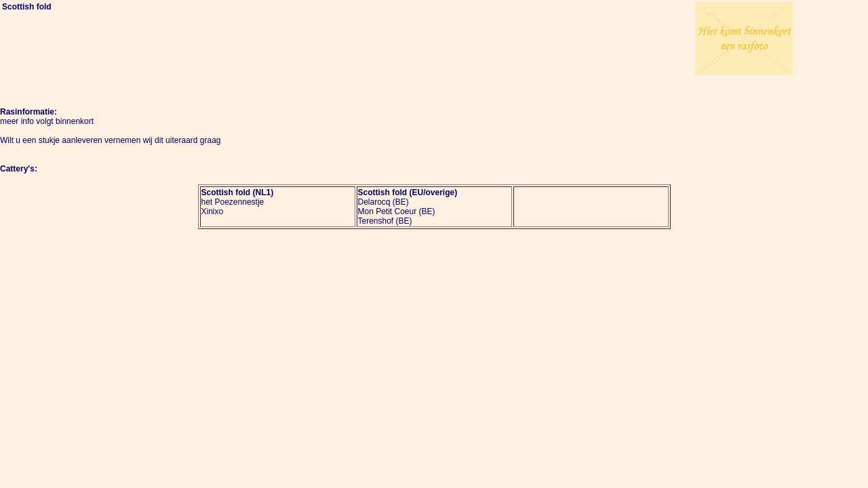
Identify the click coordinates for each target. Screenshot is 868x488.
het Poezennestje (233, 202)
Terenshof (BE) (385, 221)
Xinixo (213, 211)
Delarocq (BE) (383, 202)
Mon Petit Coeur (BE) (397, 211)
